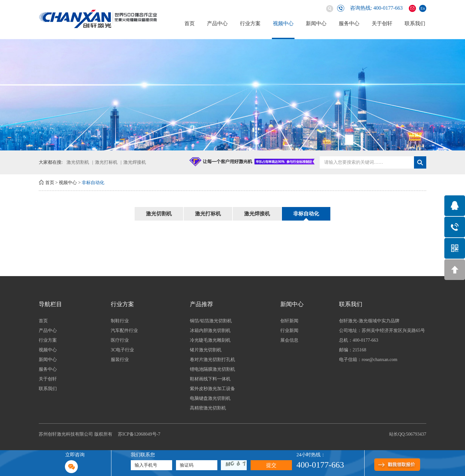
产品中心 (217, 23)
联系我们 (415, 23)
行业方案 (250, 23)
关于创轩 (382, 23)
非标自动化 (93, 183)
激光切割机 (78, 162)
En (423, 8)
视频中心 (283, 23)
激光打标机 (106, 162)
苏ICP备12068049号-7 (139, 434)
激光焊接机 (135, 162)
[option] (232, 95)
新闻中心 (316, 23)
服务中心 (349, 23)
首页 (190, 23)
